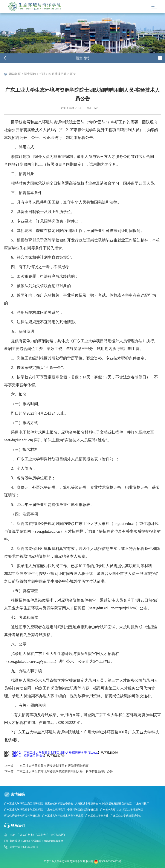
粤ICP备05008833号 (110, 861)
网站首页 (15, 74)
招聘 (42, 74)
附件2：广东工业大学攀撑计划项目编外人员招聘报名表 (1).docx (55, 753)
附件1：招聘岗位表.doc (28, 756)
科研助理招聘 (58, 74)
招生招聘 (30, 74)
